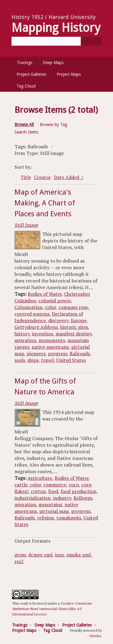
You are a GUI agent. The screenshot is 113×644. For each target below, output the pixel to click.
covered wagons (32, 314)
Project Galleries (31, 74)
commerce (55, 485)
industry (62, 498)
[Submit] (91, 41)
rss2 (19, 561)
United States (71, 360)
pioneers (36, 353)
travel (47, 360)
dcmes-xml (40, 555)
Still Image (26, 225)
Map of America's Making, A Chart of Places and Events (45, 203)
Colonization (28, 307)
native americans (50, 347)
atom (20, 555)
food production (78, 491)
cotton (38, 491)
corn (74, 485)
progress (58, 353)
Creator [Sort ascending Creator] (42, 177)
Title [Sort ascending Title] (26, 177)
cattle (21, 485)
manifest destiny (74, 334)
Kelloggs (83, 498)
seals (20, 360)
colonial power (55, 300)
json (59, 555)
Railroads (80, 353)
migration (25, 340)
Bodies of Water (45, 294)
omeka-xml (78, 555)
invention (42, 334)
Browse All (24, 125)
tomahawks (69, 518)
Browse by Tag (53, 125)
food (53, 491)
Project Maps (69, 74)
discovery (58, 320)
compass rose (73, 307)
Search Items (26, 132)
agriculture (40, 478)
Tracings (25, 63)
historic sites (74, 327)
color (50, 307)
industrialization (33, 498)
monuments (52, 340)
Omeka (95, 636)
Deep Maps (53, 63)
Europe (79, 320)
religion (46, 518)
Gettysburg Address (36, 327)
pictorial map (54, 511)
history (22, 334)
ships (33, 360)
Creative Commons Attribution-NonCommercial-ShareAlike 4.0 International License (52, 609)
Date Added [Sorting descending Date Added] (67, 177)
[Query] (57, 41)
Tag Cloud (26, 86)
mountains (50, 504)
